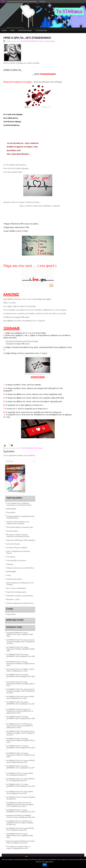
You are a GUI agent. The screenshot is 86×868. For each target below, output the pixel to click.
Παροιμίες (10, 564)
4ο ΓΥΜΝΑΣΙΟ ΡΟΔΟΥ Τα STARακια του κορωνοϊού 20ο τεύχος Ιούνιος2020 (19, 725)
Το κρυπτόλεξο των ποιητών (16, 560)
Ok (45, 865)
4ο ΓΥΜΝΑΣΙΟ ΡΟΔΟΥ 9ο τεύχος (17, 797)
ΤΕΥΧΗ (12, 30)
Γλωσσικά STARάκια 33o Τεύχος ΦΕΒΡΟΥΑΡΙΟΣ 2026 (17, 633)
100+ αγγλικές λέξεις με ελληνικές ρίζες (20, 527)
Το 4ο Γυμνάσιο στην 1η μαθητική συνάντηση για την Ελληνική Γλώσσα (19, 504)
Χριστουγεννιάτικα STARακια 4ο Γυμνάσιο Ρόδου (21, 842)
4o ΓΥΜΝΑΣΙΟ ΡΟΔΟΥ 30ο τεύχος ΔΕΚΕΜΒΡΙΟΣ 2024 (17, 655)
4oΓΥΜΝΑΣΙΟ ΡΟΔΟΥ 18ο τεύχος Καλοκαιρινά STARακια (17, 739)
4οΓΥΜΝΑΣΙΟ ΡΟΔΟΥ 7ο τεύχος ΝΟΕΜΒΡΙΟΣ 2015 (17, 811)
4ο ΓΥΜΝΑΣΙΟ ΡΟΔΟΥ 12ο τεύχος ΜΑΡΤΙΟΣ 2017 (21, 780)
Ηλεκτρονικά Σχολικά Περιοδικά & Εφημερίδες (22, 2)
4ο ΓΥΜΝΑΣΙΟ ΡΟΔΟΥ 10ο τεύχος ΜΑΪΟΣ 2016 (20, 792)
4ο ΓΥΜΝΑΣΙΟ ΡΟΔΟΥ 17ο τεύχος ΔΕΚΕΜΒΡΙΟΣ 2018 (17, 747)
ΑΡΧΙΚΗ (4, 30)
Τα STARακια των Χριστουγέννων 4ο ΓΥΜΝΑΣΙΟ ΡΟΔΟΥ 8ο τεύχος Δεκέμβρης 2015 (20, 804)
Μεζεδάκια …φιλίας (13, 599)
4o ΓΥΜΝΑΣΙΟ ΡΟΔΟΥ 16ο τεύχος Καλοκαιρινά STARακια (17, 754)
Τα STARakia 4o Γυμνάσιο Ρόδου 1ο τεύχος (18, 847)
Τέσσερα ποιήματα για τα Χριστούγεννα (20, 603)
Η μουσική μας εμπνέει (14, 579)
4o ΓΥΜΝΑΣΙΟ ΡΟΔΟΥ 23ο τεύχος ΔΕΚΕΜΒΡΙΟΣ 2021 (17, 703)
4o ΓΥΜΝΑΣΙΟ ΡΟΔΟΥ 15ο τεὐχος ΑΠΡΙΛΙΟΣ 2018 (21, 761)
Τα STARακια (69, 11)
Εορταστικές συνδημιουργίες (16, 592)
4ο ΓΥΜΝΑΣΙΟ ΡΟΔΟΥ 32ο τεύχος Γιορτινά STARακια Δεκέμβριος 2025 (20, 641)
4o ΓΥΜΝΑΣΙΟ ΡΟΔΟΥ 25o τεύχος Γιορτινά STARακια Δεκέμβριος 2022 (20, 690)
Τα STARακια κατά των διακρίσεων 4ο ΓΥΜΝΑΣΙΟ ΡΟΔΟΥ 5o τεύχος (19, 822)
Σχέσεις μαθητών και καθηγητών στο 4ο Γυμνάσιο (20, 584)
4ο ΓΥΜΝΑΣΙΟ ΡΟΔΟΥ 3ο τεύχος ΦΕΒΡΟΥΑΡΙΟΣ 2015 (17, 835)
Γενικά (41, 41)
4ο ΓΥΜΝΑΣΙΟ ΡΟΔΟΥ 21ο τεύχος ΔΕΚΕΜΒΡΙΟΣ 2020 (17, 717)
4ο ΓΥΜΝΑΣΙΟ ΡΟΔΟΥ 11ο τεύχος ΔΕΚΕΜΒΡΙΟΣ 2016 (17, 785)
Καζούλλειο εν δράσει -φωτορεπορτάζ (20, 596)
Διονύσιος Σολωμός (13, 544)
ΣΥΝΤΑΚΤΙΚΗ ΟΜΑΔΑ (25, 30)
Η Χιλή (9, 575)
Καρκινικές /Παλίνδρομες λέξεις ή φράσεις (21, 540)
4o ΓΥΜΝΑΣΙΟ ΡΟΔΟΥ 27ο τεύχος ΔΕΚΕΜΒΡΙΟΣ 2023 (17, 675)
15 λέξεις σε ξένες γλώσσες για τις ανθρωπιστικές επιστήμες (18, 523)
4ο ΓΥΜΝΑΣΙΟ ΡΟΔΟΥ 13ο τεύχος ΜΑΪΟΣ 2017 (20, 774)
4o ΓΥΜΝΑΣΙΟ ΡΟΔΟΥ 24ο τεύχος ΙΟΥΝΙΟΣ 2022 (20, 697)
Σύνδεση (42, 2)
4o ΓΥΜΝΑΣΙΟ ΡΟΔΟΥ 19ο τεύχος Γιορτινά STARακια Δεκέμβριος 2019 (20, 732)
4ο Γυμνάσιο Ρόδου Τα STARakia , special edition (20, 670)
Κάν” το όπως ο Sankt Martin (16, 588)
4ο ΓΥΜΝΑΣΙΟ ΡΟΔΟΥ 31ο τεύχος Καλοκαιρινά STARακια (17, 648)
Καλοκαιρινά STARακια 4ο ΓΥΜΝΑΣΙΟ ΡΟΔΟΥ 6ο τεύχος (19, 816)
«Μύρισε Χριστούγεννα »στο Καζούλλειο (20, 568)
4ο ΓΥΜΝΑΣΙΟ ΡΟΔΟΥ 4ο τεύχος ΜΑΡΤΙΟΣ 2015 (20, 829)
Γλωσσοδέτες (11, 512)
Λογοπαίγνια (11, 557)
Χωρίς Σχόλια (51, 41)
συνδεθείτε (31, 455)
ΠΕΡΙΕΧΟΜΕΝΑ (11, 509)
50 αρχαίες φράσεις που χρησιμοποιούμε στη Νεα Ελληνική (20, 517)
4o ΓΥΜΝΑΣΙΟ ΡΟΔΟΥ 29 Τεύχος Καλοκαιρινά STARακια (17, 663)
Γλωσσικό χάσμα (12, 531)
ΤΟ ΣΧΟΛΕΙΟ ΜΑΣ (41, 30)
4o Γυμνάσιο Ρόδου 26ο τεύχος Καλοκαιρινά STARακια (17, 683)
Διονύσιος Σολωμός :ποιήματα (17, 548)
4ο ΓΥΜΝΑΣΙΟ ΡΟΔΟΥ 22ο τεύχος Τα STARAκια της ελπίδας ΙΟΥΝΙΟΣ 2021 (18, 710)
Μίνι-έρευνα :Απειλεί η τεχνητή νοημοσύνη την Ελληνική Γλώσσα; (18, 536)
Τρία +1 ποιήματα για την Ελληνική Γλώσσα (18, 552)
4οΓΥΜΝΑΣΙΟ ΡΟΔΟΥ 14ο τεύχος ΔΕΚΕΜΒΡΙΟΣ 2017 (17, 767)
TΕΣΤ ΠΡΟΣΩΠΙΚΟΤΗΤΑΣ (31, 41)
